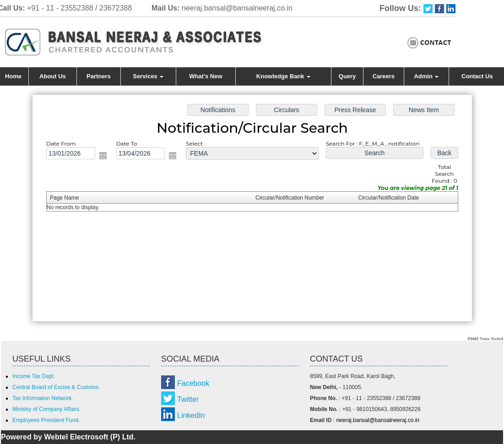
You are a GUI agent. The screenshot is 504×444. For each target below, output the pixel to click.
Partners (99, 76)
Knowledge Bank (283, 76)
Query (347, 76)
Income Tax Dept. (34, 376)
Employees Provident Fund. (46, 420)
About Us (53, 76)
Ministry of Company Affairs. (46, 409)
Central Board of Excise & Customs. (56, 387)
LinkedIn (191, 415)
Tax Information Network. (43, 398)
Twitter (188, 399)
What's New (206, 76)
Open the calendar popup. (109, 158)
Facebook (193, 383)
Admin (426, 76)
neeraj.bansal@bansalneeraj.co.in (237, 8)
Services (148, 76)
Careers (384, 76)
